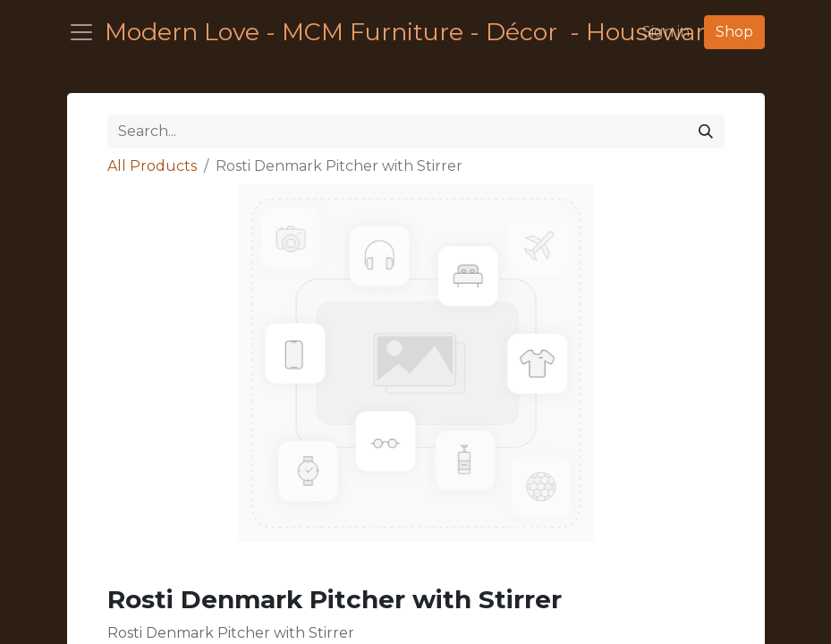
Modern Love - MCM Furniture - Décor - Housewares (366, 32)
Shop (734, 32)
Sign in (666, 32)
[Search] (706, 131)
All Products (152, 166)
